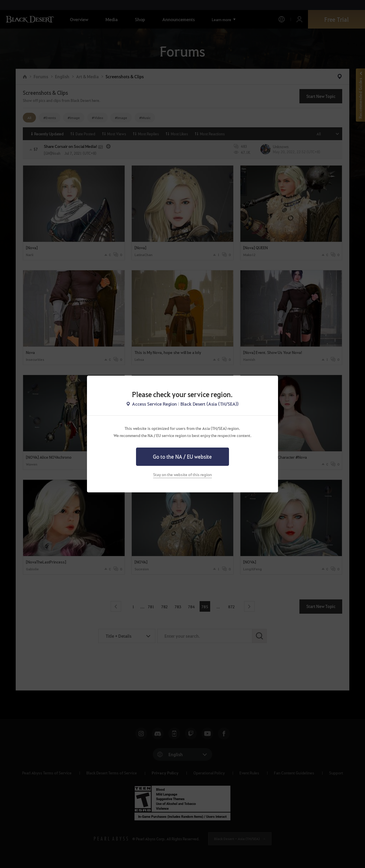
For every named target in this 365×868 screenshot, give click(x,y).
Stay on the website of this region (182, 474)
